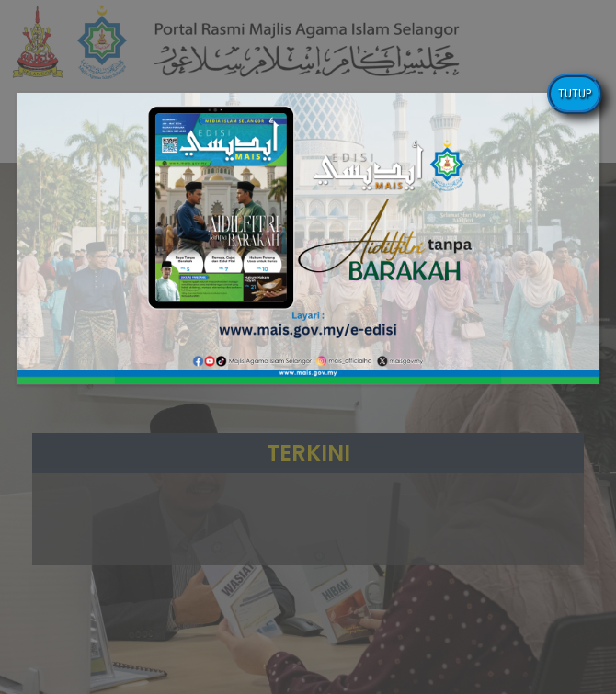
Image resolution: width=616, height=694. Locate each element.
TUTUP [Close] (575, 93)
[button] (308, 239)
